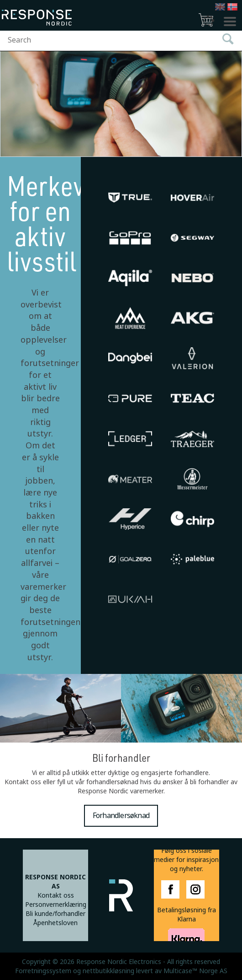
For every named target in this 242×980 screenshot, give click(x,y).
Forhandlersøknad (121, 816)
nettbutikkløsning (108, 971)
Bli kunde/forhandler (55, 914)
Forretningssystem (43, 971)
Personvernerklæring (56, 905)
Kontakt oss (56, 895)
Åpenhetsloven (55, 923)
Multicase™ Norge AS (195, 971)
